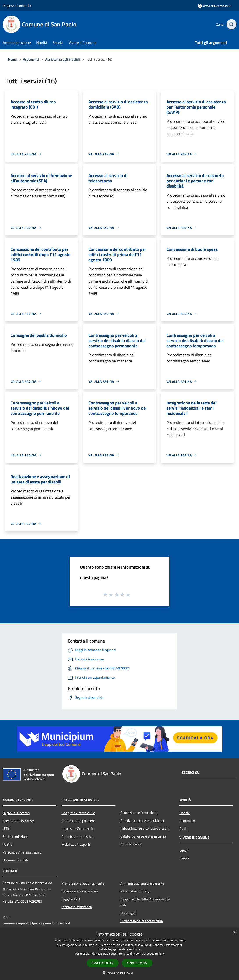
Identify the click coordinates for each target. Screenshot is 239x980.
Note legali (128, 913)
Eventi (184, 858)
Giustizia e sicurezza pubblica (142, 820)
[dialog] (119, 954)
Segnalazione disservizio (80, 891)
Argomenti (31, 59)
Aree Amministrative (18, 821)
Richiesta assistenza (77, 907)
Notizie (185, 813)
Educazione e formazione (139, 813)
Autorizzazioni (131, 844)
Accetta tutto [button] (103, 963)
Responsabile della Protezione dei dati (145, 902)
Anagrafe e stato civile (78, 813)
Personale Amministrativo (22, 852)
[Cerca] (231, 24)
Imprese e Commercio (78, 829)
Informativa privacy (135, 891)
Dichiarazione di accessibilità (142, 921)
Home (12, 59)
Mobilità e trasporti (76, 844)
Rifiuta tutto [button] (137, 963)
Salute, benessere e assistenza (143, 836)
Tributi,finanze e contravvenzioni (145, 828)
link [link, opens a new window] (162, 954)
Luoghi (184, 850)
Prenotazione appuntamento (83, 883)
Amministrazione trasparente (142, 883)
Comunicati (188, 821)
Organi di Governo (16, 813)
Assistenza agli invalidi (62, 59)
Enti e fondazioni (15, 836)
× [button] (234, 932)
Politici (8, 844)
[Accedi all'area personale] (214, 6)
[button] (119, 973)
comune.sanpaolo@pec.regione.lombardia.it (36, 923)
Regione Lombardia (17, 6)
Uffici (6, 829)
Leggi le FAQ (71, 899)
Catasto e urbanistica (77, 836)
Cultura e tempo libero (78, 821)
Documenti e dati (15, 860)
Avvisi (184, 829)
